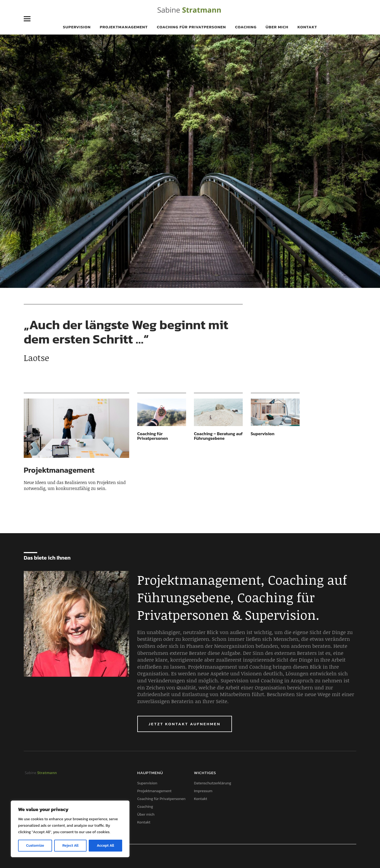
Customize (35, 845)
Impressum (203, 791)
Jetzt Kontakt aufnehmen (185, 724)
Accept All (105, 845)
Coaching (246, 27)
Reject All (70, 845)
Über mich (277, 27)
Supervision (77, 27)
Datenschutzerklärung (213, 783)
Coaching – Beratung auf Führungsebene (218, 436)
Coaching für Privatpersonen (191, 27)
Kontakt (307, 27)
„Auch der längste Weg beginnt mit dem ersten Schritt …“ (126, 332)
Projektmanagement (124, 27)
